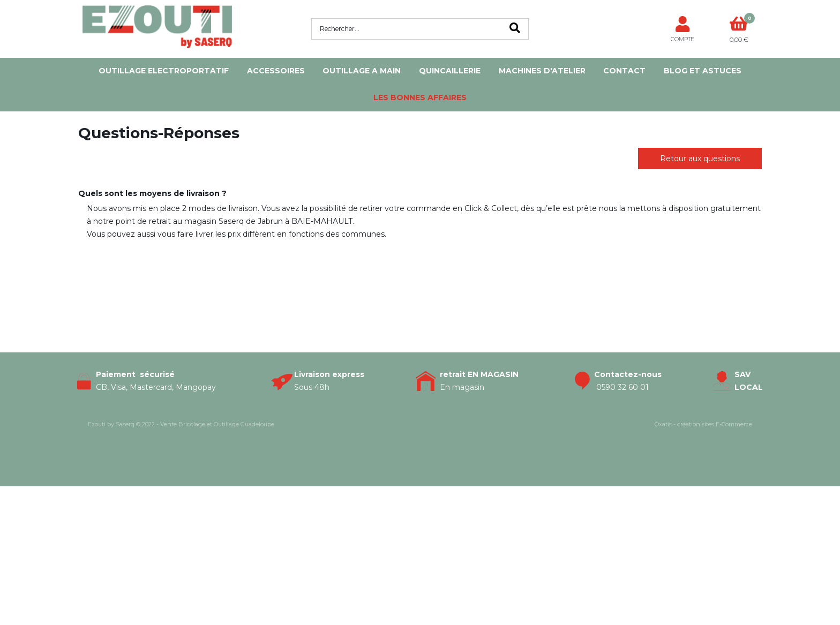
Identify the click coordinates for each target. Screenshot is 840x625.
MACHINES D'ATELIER (542, 71)
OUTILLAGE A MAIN (362, 71)
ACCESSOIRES (276, 71)
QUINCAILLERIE (450, 71)
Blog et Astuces (703, 71)
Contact (624, 71)
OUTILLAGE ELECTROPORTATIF (164, 71)
